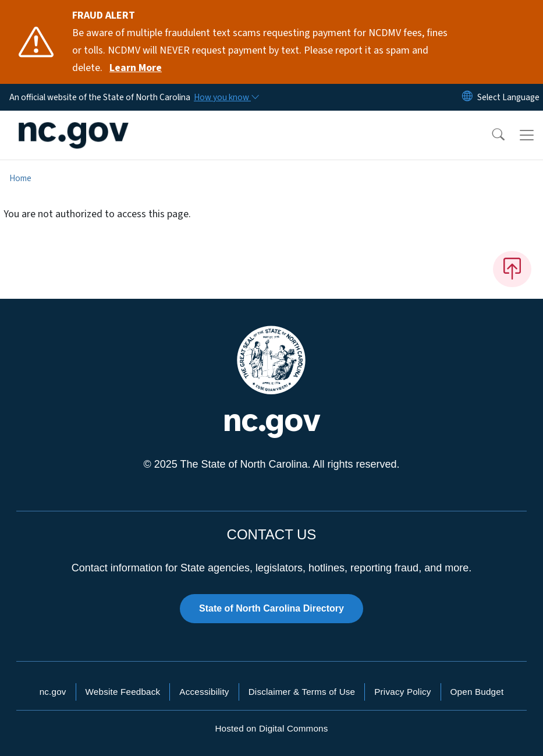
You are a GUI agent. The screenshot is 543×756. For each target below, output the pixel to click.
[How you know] (226, 97)
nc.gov (53, 692)
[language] (508, 97)
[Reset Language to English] (467, 97)
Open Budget (477, 692)
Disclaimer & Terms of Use (302, 692)
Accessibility (204, 692)
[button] (491, 135)
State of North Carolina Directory (271, 608)
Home (20, 178)
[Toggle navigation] (527, 135)
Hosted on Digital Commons (271, 728)
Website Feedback (123, 692)
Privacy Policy (402, 692)
